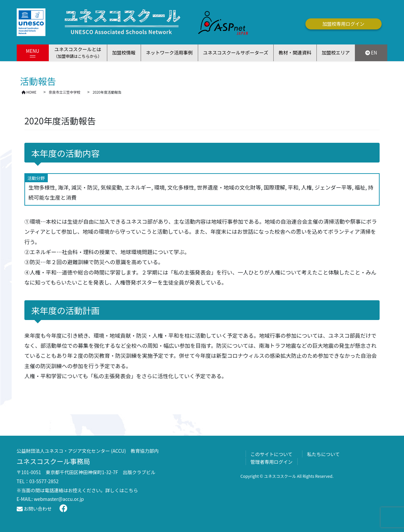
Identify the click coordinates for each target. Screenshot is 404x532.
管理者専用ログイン (272, 462)
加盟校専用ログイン (344, 24)
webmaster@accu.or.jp (59, 499)
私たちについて (323, 454)
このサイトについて (272, 454)
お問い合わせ (34, 509)
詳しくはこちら (122, 490)
